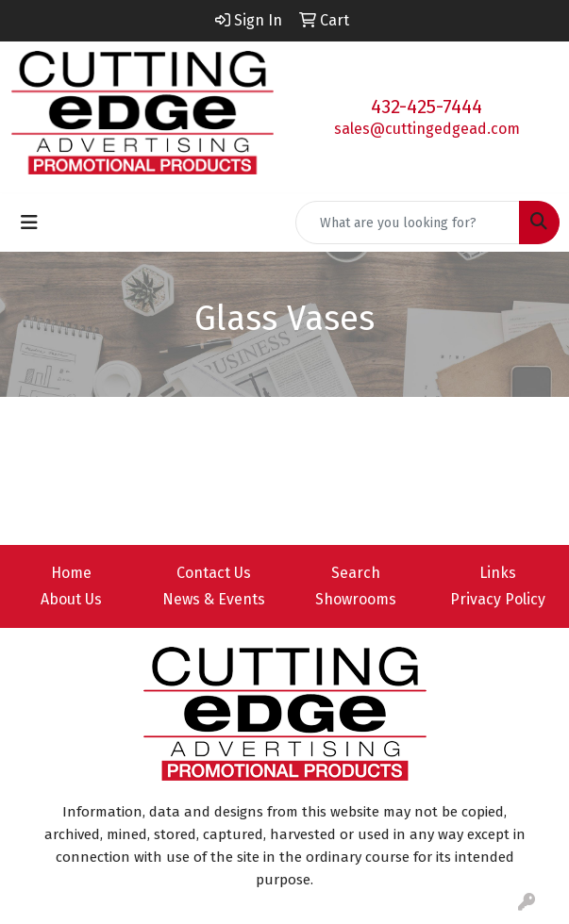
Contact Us (214, 573)
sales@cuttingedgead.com (427, 129)
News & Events (214, 599)
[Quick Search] (408, 223)
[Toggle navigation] (29, 223)
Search (356, 573)
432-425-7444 (427, 107)
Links (498, 573)
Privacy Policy (498, 599)
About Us (71, 599)
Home (71, 573)
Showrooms (356, 599)
